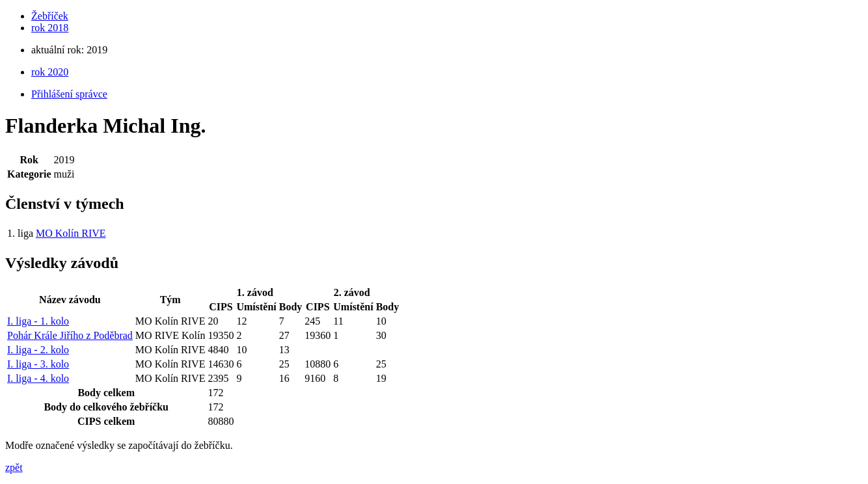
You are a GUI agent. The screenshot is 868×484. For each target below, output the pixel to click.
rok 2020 (50, 72)
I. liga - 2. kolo (38, 350)
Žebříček (50, 16)
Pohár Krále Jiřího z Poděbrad (70, 335)
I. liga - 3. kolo (38, 364)
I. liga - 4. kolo (38, 378)
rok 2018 (50, 28)
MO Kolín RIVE (71, 233)
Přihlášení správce (69, 94)
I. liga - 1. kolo (38, 321)
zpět (14, 467)
